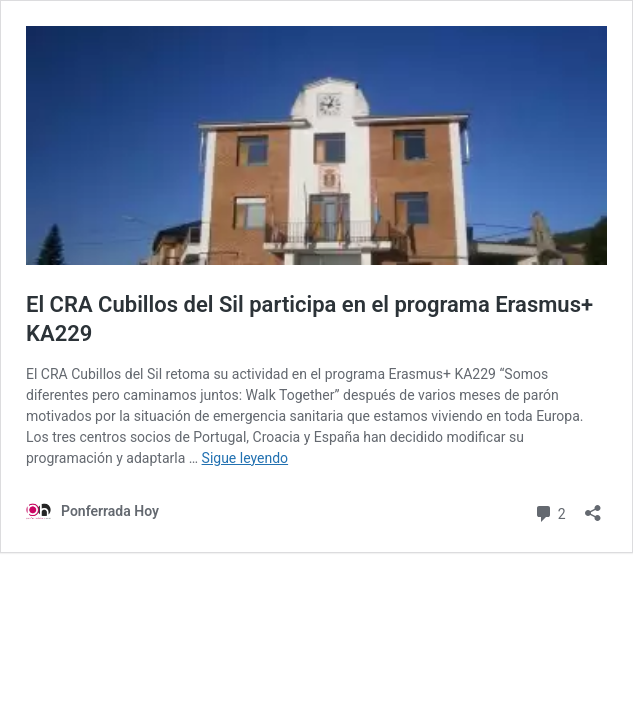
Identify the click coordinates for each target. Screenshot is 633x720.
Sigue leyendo (245, 458)
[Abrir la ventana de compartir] (593, 506)
